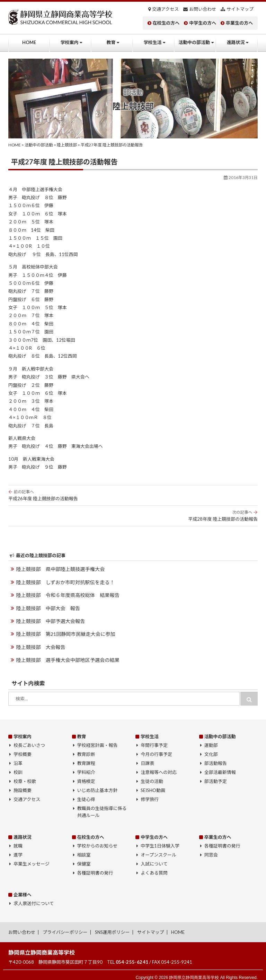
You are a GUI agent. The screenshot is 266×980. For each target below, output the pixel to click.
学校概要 (23, 749)
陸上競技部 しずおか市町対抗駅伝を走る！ (60, 581)
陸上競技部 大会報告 (38, 642)
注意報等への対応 (159, 767)
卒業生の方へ (239, 23)
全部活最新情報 (220, 767)
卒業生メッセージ (32, 859)
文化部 (211, 749)
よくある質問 (154, 868)
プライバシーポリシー (65, 927)
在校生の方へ (166, 23)
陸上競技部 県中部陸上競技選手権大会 (56, 569)
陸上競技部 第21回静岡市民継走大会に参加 (61, 630)
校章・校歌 (25, 776)
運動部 (211, 740)
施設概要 (23, 785)
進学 (18, 850)
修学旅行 (150, 794)
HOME (29, 42)
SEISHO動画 (153, 785)
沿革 (18, 758)
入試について (154, 859)
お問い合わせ (203, 9)
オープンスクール (158, 850)
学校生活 (153, 42)
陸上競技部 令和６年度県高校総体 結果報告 (63, 593)
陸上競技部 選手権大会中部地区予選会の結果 (63, 655)
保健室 (84, 859)
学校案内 (70, 42)
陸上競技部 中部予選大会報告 (47, 618)
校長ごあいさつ (29, 740)
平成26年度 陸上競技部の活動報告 (133, 495)
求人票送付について (34, 898)
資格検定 (86, 776)
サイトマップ (240, 9)
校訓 (18, 767)
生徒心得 (86, 794)
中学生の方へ (203, 23)
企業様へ (23, 889)
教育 (111, 42)
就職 (18, 841)
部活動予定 (216, 776)
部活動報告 (216, 758)
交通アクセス (165, 9)
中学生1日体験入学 (160, 841)
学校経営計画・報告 (97, 740)
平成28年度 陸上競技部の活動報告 (133, 515)
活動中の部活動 (194, 42)
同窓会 (211, 850)
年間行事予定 (154, 740)
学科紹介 (86, 767)
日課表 (147, 758)
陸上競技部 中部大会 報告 (45, 606)
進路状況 (236, 42)
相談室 (84, 850)
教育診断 (86, 749)
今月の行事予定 (156, 749)
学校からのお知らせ (97, 841)
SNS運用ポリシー (112, 927)
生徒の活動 (152, 776)
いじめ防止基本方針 (97, 785)
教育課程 (86, 758)
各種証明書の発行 (95, 868)
